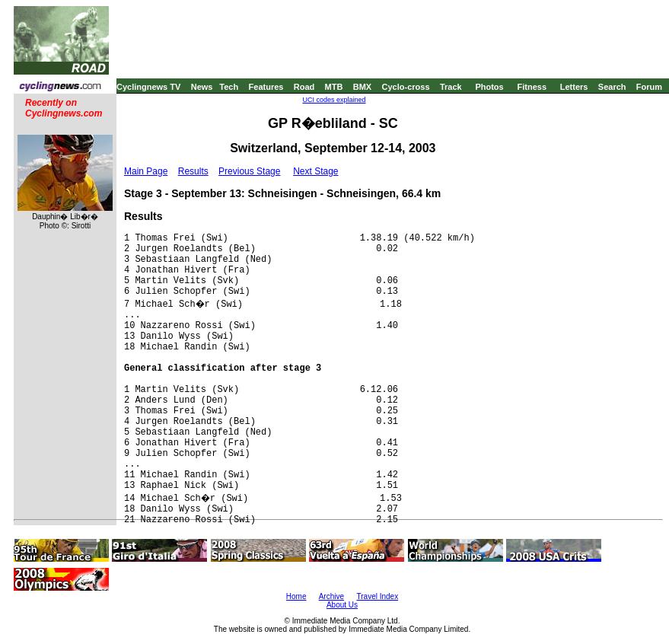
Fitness (532, 87)
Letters (574, 87)
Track (451, 87)
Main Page (146, 171)
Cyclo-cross (406, 87)
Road (304, 87)
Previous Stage (249, 171)
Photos (489, 87)
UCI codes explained (334, 100)
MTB (334, 87)
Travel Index (378, 596)
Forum (649, 87)
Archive (331, 596)
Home (296, 596)
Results (193, 171)
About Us (342, 605)
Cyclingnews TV (148, 87)
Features (266, 87)
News (202, 87)
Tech (229, 87)
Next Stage (315, 171)
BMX (362, 87)
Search (612, 87)
